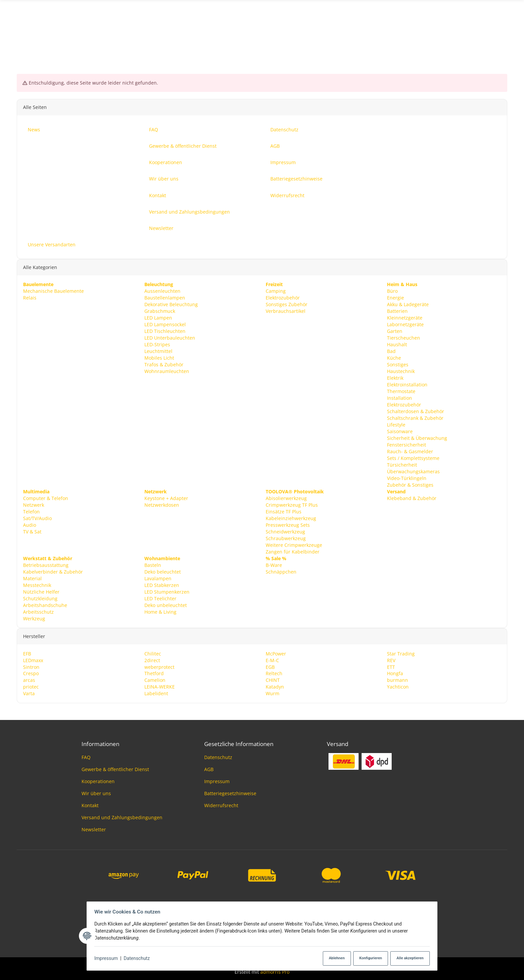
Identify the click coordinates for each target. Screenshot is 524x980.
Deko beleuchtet (163, 571)
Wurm (273, 693)
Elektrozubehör (283, 298)
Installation (400, 398)
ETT (391, 667)
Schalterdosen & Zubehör (416, 411)
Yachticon (398, 687)
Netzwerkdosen (162, 505)
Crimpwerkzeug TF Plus (292, 505)
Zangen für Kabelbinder (293, 551)
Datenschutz (139, 959)
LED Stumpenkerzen (167, 591)
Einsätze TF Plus (284, 511)
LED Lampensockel (165, 324)
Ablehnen (332, 958)
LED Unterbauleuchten (170, 337)
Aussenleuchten (162, 291)
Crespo (31, 673)
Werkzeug (34, 618)
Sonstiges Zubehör (287, 304)
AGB (209, 769)
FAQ (86, 757)
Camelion (155, 680)
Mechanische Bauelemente (53, 291)
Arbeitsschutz (38, 611)
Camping (276, 291)
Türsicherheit (402, 464)
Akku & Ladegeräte (408, 304)
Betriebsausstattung (46, 565)
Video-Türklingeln (407, 478)
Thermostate (401, 391)
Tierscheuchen (404, 337)
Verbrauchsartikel (286, 311)
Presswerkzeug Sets (288, 525)
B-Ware (274, 565)
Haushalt (397, 344)
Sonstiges (398, 364)
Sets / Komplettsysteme (413, 458)
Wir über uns (96, 793)
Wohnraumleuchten (167, 371)
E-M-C (272, 660)
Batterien (397, 311)
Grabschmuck (160, 311)
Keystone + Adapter (166, 498)
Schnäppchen (281, 571)
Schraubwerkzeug (286, 538)
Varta (29, 693)
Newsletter (94, 829)
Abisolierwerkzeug (286, 498)
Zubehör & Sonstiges (410, 484)
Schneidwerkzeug (285, 531)
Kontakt (90, 805)
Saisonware (400, 431)
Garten (395, 331)
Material (32, 578)
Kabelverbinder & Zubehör (53, 571)
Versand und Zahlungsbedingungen (122, 817)
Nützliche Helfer (41, 591)
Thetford (154, 673)
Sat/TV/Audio (37, 518)
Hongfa (395, 673)
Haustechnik (401, 371)
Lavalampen (158, 578)
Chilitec (153, 653)
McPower (276, 653)
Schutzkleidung (40, 598)
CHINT (273, 680)
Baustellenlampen (165, 298)
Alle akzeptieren (408, 958)
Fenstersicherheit (407, 444)
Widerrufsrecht (221, 805)
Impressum (108, 959)
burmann (398, 680)
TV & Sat (32, 531)
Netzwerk (34, 505)
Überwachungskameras (413, 471)
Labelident (156, 693)
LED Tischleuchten (165, 331)
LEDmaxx (33, 660)
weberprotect (159, 667)
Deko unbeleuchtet (166, 605)
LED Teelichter (160, 598)
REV (391, 660)
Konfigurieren (367, 958)
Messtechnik (37, 585)
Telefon (31, 511)
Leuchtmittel (158, 351)
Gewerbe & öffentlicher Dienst (115, 769)
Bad (391, 351)
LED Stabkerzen (162, 585)
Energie (396, 298)
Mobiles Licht (159, 357)
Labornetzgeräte (405, 324)
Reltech (274, 673)
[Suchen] (262, 31)
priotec (31, 687)
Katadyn (275, 687)
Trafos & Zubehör (164, 364)
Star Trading (401, 653)
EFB (27, 653)
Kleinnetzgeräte (405, 318)
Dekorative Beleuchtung (171, 304)
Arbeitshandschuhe (45, 605)
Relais (30, 298)
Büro (392, 291)
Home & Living (160, 611)
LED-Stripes (157, 344)
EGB (270, 667)
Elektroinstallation (407, 384)
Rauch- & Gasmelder (410, 451)
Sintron (31, 667)
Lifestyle (396, 424)
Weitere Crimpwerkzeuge (294, 545)
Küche (394, 357)
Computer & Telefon (46, 498)
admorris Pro (275, 972)
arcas (29, 680)
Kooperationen (98, 781)
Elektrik (395, 378)
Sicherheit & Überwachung (417, 438)
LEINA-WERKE (160, 687)
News (501, 31)
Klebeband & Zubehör (412, 498)
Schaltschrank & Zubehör (415, 418)
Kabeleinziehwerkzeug (291, 518)
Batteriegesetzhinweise (230, 793)
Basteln (153, 565)
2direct (152, 660)
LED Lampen (158, 318)
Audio (30, 525)
